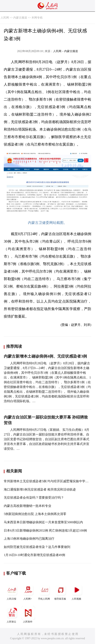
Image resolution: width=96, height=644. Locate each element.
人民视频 (77, 592)
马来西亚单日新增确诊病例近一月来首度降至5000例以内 (43, 522)
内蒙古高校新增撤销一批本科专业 (28, 506)
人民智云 (12, 615)
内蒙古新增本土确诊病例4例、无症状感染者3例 (45, 356)
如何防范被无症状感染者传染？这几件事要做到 (37, 547)
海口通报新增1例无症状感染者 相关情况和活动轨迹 (40, 489)
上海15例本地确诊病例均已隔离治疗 (29, 539)
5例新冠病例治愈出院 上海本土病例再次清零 (35, 514)
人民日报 (12, 592)
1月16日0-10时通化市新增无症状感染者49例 (34, 555)
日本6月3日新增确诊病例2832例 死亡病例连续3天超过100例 (45, 530)
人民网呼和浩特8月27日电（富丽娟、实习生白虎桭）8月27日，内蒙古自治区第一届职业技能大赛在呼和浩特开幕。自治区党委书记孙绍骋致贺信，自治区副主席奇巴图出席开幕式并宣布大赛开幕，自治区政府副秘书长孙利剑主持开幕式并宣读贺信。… (47, 439)
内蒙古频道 (20, 18)
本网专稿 (37, 18)
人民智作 (28, 615)
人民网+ (28, 592)
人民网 (5, 18)
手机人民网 (44, 592)
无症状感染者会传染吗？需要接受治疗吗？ (34, 498)
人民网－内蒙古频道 (66, 51)
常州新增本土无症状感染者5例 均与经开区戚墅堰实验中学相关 (48, 481)
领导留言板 (61, 592)
